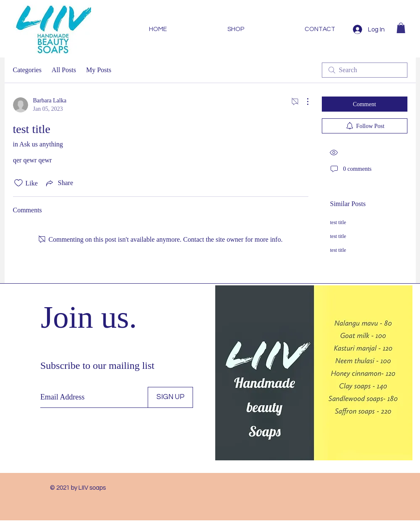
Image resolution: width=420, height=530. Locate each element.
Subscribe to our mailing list (97, 366)
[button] (401, 28)
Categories (27, 70)
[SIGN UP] (170, 397)
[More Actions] (303, 102)
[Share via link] (59, 183)
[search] (365, 70)
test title (338, 222)
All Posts (64, 70)
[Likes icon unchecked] (18, 183)
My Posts (99, 70)
